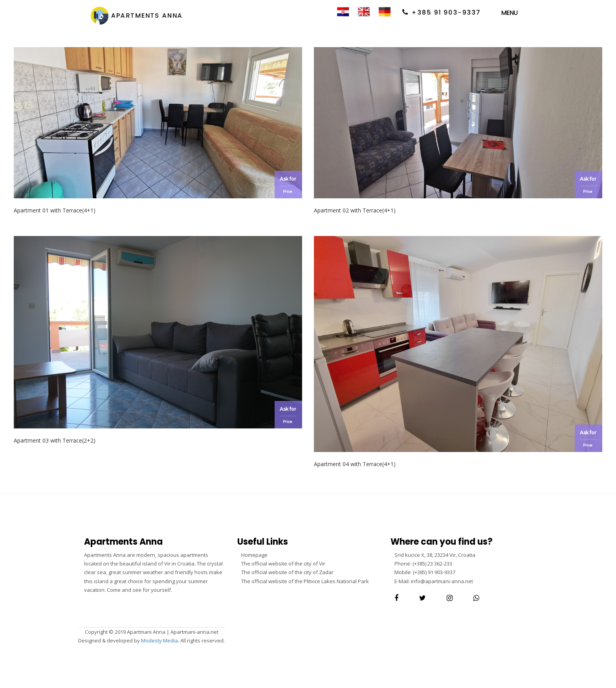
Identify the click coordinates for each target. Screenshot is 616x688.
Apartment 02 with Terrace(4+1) (355, 210)
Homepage (254, 555)
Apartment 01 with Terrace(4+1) (55, 210)
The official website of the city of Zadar (287, 572)
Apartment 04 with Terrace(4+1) (355, 464)
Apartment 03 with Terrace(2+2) (55, 440)
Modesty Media (159, 640)
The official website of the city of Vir (283, 564)
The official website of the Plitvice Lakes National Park (305, 581)
